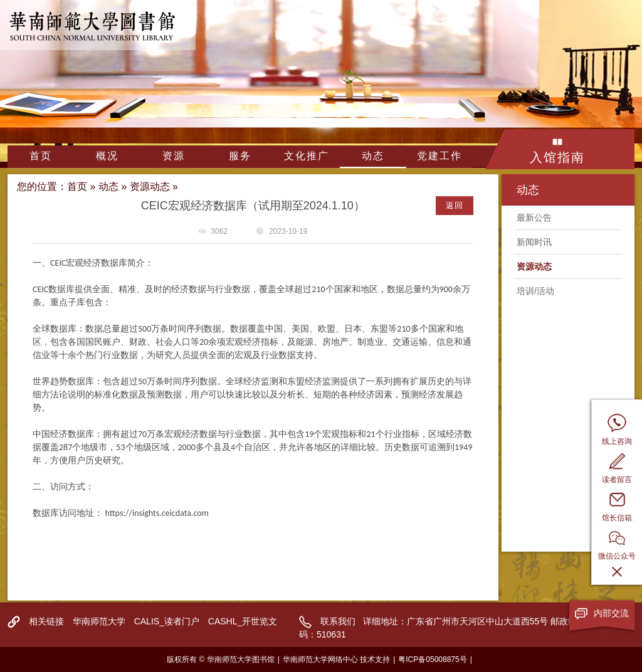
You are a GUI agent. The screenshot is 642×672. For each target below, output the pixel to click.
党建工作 (439, 156)
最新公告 (534, 218)
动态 (373, 156)
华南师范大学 (99, 621)
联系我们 (338, 621)
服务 (240, 156)
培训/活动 (535, 291)
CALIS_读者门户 (167, 621)
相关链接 (46, 621)
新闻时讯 (534, 242)
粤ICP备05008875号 (432, 659)
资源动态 (150, 186)
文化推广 (307, 156)
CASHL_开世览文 (243, 621)
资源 (174, 156)
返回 (454, 205)
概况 (107, 156)
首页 (41, 156)
